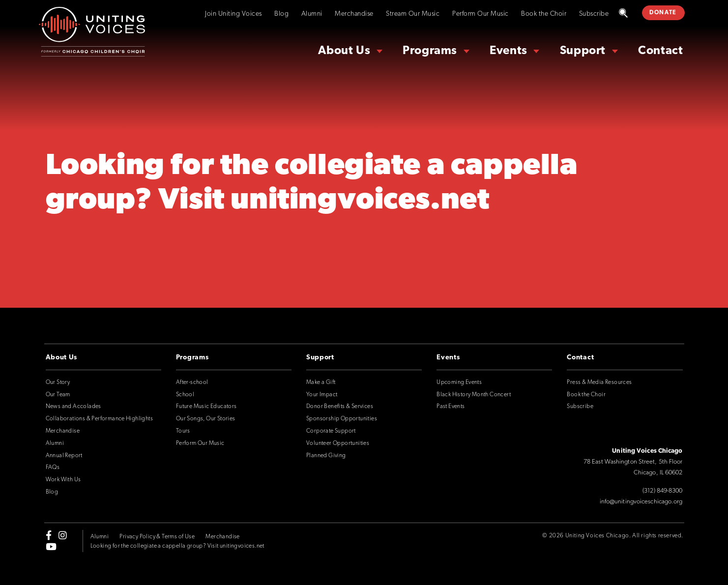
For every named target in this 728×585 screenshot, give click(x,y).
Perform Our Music (480, 14)
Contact (660, 51)
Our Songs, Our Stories (206, 419)
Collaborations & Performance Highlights (100, 419)
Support (583, 51)
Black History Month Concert (474, 395)
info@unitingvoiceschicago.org (641, 502)
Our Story (58, 382)
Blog (281, 14)
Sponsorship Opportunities (342, 419)
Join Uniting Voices (233, 14)
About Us (344, 51)
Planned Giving (326, 456)
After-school (192, 382)
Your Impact (322, 395)
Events (509, 51)
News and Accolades (73, 407)
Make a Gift (321, 382)
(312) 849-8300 (662, 491)
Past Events (451, 407)
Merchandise (354, 14)
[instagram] (63, 535)
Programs (430, 51)
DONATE (663, 13)
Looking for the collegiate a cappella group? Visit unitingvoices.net (177, 546)
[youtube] (51, 546)
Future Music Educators (206, 407)
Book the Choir (544, 14)
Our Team (58, 395)
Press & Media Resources (599, 382)
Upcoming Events (459, 382)
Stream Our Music (413, 14)
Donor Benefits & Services (340, 407)
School (185, 395)
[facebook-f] (49, 535)
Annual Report (64, 456)
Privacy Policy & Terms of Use (157, 537)
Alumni (312, 14)
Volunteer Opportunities (338, 443)
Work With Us (63, 480)
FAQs (53, 468)
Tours (183, 431)
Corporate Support (331, 431)
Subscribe (594, 14)
